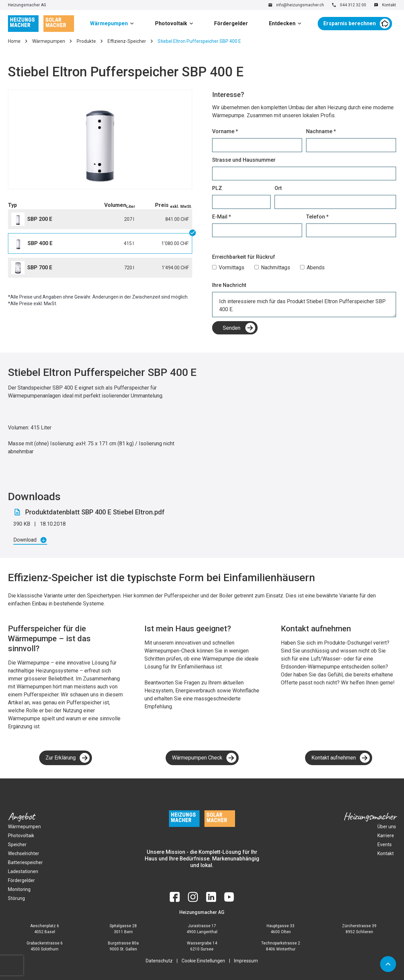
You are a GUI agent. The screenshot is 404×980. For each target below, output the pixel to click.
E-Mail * (222, 217)
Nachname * (321, 131)
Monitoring (19, 889)
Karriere (386, 836)
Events (385, 845)
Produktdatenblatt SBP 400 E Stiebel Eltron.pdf (95, 512)
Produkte (86, 41)
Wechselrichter (24, 853)
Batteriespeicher (25, 862)
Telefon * (317, 217)
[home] (41, 24)
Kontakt (386, 853)
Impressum (246, 961)
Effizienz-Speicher (127, 41)
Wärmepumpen (109, 23)
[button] (114, 24)
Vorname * (225, 131)
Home (14, 41)
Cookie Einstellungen (203, 961)
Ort (278, 188)
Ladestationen (23, 871)
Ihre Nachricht (229, 285)
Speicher (17, 845)
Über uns (387, 827)
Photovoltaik (171, 23)
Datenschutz (159, 961)
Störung (16, 898)
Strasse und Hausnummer (244, 160)
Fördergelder (231, 23)
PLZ (217, 188)
